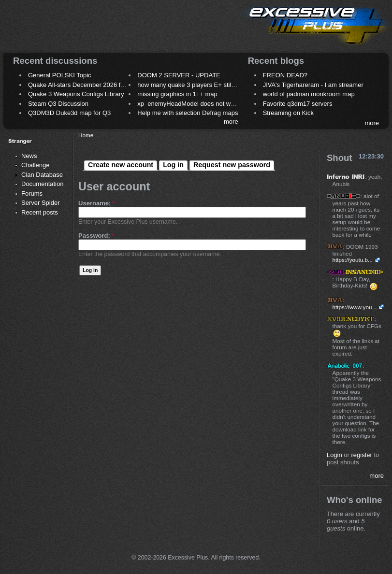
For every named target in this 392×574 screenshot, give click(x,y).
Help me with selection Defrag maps (188, 113)
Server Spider (40, 203)
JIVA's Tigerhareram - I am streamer (313, 85)
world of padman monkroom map (309, 94)
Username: (97, 203)
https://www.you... (355, 307)
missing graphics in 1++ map (177, 94)
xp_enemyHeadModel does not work (188, 104)
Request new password (232, 165)
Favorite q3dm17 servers (298, 104)
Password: (96, 236)
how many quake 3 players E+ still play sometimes (208, 85)
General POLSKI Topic (60, 75)
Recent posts (40, 212)
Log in (173, 165)
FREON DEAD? (285, 75)
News (29, 156)
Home (86, 135)
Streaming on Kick (289, 113)
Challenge (36, 165)
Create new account (121, 165)
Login (334, 455)
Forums (32, 194)
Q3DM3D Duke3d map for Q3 (69, 113)
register (362, 455)
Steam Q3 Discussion (58, 104)
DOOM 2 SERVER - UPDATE (179, 75)
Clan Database (42, 175)
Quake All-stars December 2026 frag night (87, 85)
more (231, 122)
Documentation (42, 184)
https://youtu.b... (353, 260)
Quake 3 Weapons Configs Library (76, 94)
